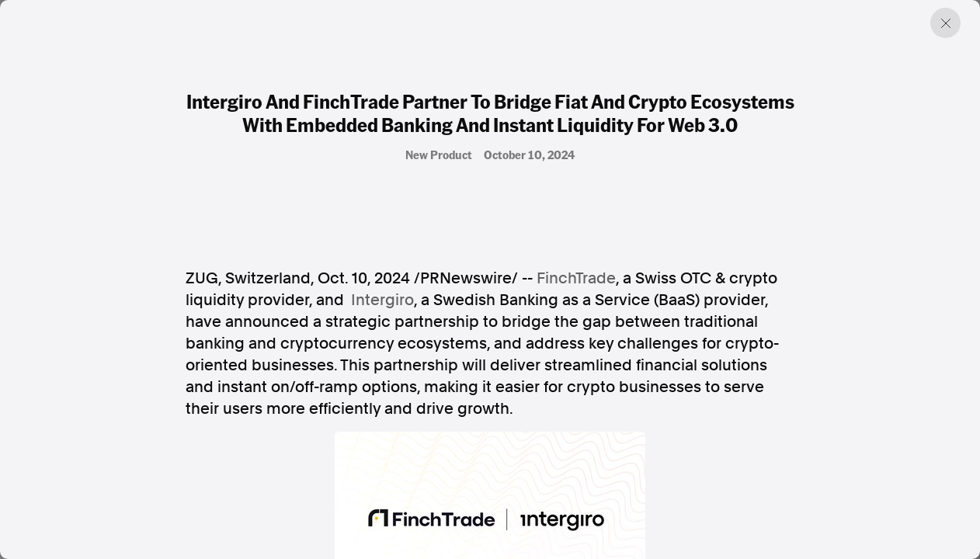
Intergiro (382, 300)
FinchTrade (576, 278)
